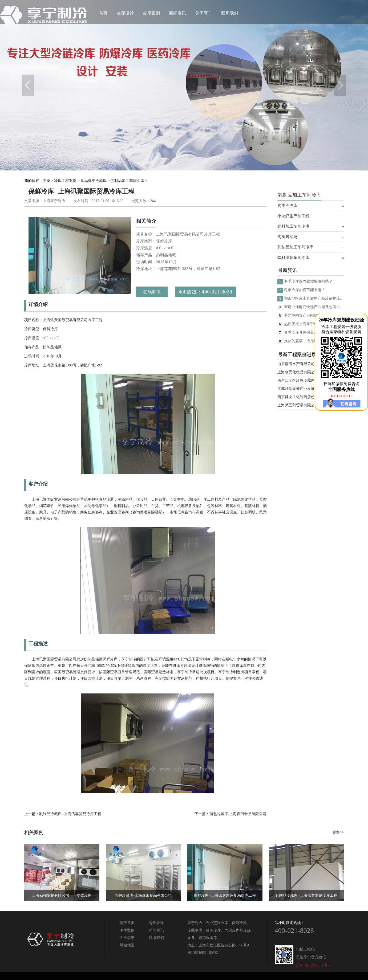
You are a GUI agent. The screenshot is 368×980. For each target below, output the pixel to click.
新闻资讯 (177, 13)
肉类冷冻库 (287, 206)
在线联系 (152, 292)
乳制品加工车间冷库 (127, 181)
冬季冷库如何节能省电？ (305, 290)
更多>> (338, 832)
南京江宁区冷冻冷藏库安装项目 (304, 380)
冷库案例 (151, 13)
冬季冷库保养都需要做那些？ (308, 281)
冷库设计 (125, 13)
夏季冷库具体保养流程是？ (306, 332)
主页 (47, 181)
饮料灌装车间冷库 (293, 258)
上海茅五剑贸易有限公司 (298, 405)
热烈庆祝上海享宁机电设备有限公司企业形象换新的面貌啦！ (314, 324)
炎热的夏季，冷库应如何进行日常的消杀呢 (314, 341)
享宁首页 (127, 923)
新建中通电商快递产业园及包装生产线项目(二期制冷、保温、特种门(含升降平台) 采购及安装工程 (314, 307)
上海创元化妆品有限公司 (298, 372)
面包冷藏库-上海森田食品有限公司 (238, 814)
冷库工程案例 (65, 181)
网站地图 (127, 945)
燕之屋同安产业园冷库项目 (306, 315)
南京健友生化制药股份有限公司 (304, 397)
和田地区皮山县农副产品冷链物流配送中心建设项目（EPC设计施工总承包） (314, 298)
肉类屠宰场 (287, 237)
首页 (103, 13)
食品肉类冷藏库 (94, 181)
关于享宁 (204, 13)
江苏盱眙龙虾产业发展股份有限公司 (307, 389)
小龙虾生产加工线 (293, 216)
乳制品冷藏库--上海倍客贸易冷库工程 (70, 814)
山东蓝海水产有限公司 (296, 364)
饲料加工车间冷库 (293, 226)
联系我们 (230, 13)
